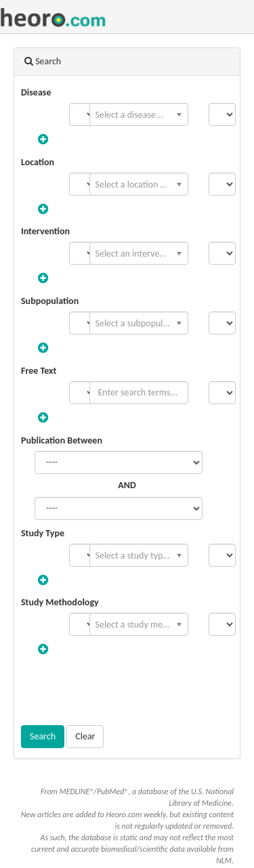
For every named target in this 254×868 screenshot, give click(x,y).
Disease (36, 92)
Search (43, 736)
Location (38, 162)
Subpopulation (50, 301)
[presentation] (127, 692)
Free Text (39, 371)
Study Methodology (60, 602)
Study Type (43, 533)
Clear (85, 736)
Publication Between (62, 440)
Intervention (45, 231)
